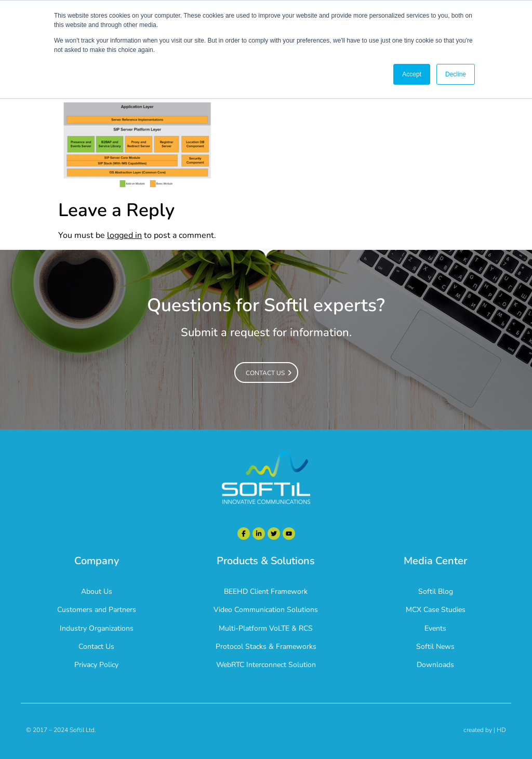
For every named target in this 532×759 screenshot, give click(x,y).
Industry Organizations (97, 628)
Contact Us (96, 647)
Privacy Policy (96, 665)
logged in (124, 235)
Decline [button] (456, 74)
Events (435, 628)
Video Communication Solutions (266, 610)
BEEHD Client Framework (266, 591)
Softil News (435, 647)
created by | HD (485, 730)
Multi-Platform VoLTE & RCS (266, 628)
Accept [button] (412, 74)
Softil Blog (436, 591)
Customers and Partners (97, 610)
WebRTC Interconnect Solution (266, 665)
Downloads (435, 665)
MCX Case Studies (436, 610)
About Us (97, 591)
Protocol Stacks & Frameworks (266, 647)
